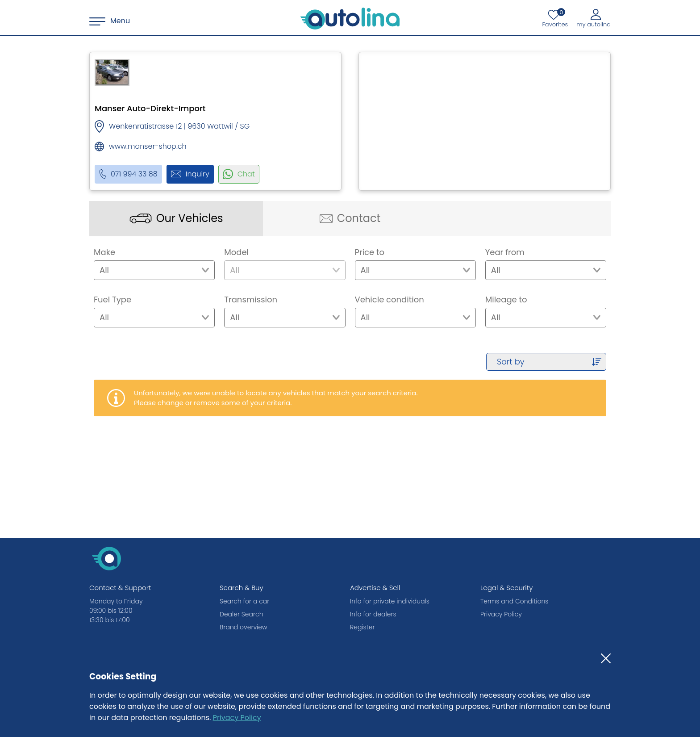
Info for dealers (373, 614)
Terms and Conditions (514, 601)
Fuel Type (112, 299)
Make (104, 252)
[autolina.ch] (350, 19)
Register (362, 627)
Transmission (251, 299)
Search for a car (244, 601)
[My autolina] (594, 18)
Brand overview (243, 627)
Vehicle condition (390, 299)
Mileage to (506, 299)
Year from (505, 252)
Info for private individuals (390, 601)
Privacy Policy (237, 718)
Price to (370, 252)
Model (236, 252)
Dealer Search (242, 614)
